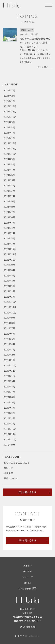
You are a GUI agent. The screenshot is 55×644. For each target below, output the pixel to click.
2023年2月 (9, 238)
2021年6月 (9, 334)
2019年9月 (9, 445)
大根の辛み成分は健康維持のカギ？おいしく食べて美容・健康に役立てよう (35, 42)
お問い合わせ (29, 492)
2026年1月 (9, 101)
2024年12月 (10, 143)
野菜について (27, 30)
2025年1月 (9, 138)
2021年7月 (9, 328)
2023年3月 (9, 233)
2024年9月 (9, 159)
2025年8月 (9, 127)
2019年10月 (10, 439)
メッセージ (28, 577)
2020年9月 (9, 381)
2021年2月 (9, 355)
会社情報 (28, 571)
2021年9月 (9, 318)
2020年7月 (9, 392)
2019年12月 (10, 429)
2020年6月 (9, 397)
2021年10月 (10, 312)
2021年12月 (10, 302)
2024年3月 (9, 191)
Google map (29, 627)
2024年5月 (9, 180)
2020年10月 (10, 376)
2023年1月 (9, 244)
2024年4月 (9, 185)
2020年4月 (9, 408)
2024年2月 (9, 196)
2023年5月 (9, 223)
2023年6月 (9, 217)
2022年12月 (10, 249)
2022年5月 (9, 275)
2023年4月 (9, 228)
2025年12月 (10, 106)
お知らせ (8, 468)
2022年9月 (9, 265)
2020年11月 (10, 371)
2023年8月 (9, 207)
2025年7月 (9, 133)
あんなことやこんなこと (17, 463)
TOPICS (28, 583)
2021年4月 (9, 344)
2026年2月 (9, 96)
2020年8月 (9, 386)
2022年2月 (9, 291)
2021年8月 (9, 323)
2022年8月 (9, 270)
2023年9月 (9, 201)
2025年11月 (10, 111)
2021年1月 (9, 360)
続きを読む (43, 67)
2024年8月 (9, 164)
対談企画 (8, 473)
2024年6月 (9, 175)
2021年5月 (9, 339)
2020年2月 (9, 418)
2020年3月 (9, 413)
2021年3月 (9, 349)
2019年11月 (10, 434)
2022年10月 (10, 260)
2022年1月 (9, 297)
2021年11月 (10, 307)
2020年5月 (9, 402)
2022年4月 (9, 281)
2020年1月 (9, 423)
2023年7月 (9, 212)
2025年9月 (9, 122)
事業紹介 (28, 566)
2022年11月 (10, 254)
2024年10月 (10, 154)
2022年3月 (9, 286)
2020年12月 (10, 365)
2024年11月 (10, 148)
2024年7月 (9, 170)
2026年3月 (9, 90)
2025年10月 (10, 117)
